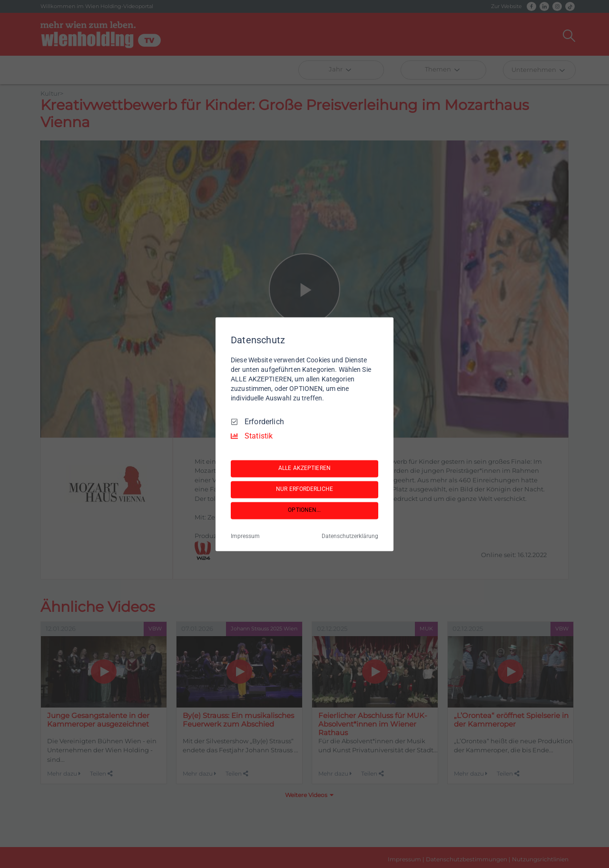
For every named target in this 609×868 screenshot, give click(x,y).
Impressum (245, 536)
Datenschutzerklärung (350, 536)
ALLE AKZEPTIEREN (304, 469)
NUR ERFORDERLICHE (304, 489)
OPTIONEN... (304, 510)
